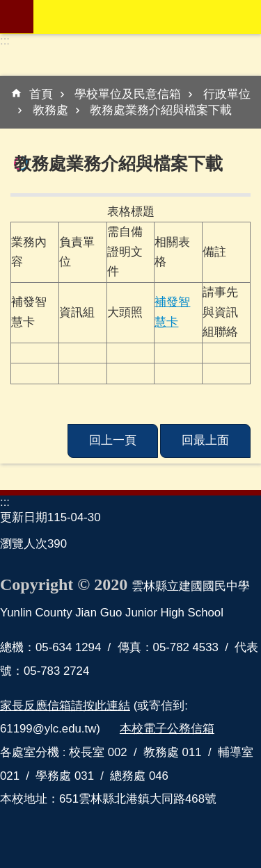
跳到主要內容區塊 (7, 7)
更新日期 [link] (24, 517)
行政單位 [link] (227, 94)
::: (5, 41)
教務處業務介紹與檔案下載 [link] (161, 110)
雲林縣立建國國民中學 (147, 17)
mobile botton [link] (17, 17)
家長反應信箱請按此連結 (65, 706)
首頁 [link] (41, 94)
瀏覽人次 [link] (24, 544)
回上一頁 (113, 440)
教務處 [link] (50, 110)
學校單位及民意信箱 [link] (128, 94)
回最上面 (205, 440)
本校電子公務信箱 (167, 729)
